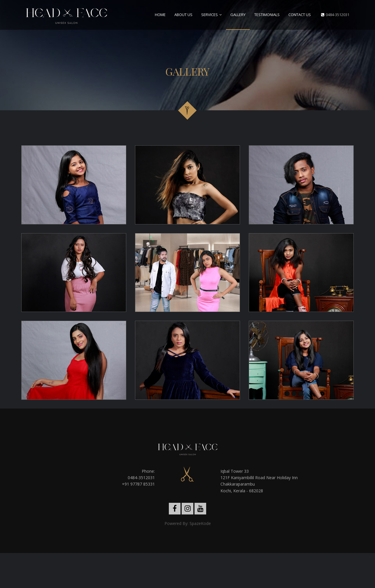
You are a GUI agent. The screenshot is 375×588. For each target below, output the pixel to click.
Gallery (238, 15)
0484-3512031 (338, 15)
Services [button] (210, 15)
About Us (183, 15)
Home (160, 15)
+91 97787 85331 (138, 484)
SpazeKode (200, 523)
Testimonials (267, 15)
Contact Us (300, 15)
